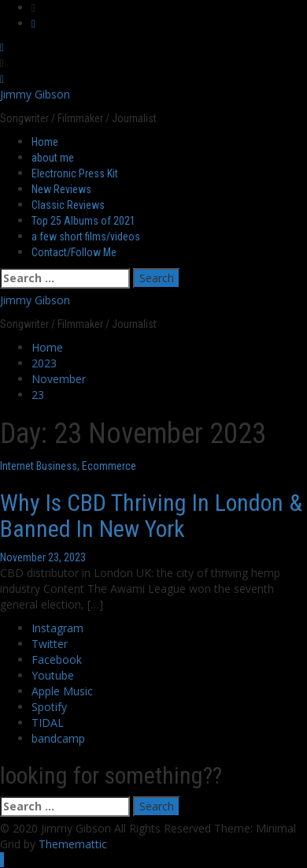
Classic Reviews (68, 205)
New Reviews (61, 189)
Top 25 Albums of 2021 (83, 221)
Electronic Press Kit (75, 173)
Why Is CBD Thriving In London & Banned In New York (151, 516)
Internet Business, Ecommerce (68, 466)
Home (45, 142)
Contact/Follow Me (74, 252)
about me (53, 158)
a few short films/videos (86, 237)
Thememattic (73, 844)
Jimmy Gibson (35, 94)
